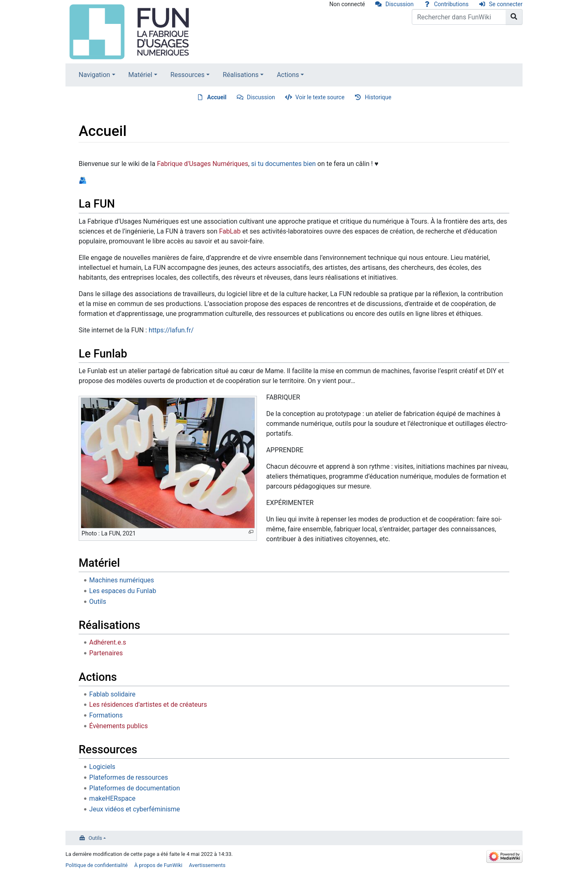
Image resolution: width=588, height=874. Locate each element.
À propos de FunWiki (158, 865)
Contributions (451, 4)
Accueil (217, 97)
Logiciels (103, 767)
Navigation (94, 75)
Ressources (188, 75)
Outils (98, 602)
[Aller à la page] (514, 17)
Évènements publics (119, 726)
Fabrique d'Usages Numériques (203, 164)
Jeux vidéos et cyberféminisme (135, 809)
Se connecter (506, 4)
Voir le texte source (320, 97)
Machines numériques (122, 580)
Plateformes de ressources (129, 777)
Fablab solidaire (112, 694)
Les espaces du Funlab (123, 591)
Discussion (399, 4)
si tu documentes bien (283, 164)
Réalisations (241, 75)
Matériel (140, 75)
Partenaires (106, 653)
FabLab (230, 231)
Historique (378, 97)
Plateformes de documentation (135, 788)
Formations (106, 715)
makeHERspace (112, 798)
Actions (288, 75)
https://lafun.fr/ (171, 330)
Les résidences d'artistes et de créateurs (148, 705)
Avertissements (207, 865)
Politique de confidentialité (97, 865)
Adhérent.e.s (108, 642)
